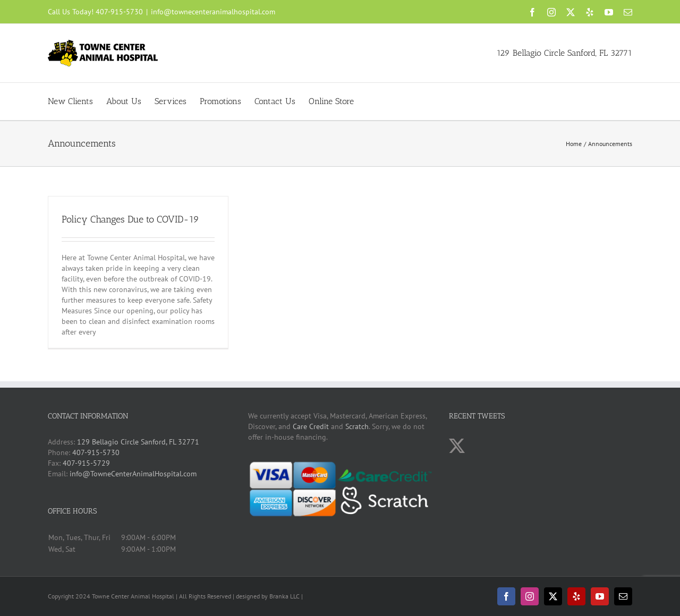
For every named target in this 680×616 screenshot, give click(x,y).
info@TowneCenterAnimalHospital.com (133, 474)
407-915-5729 (86, 463)
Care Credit (311, 426)
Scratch (357, 426)
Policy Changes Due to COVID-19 (130, 219)
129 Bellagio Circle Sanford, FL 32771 (564, 53)
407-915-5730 (119, 12)
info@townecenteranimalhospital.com (213, 12)
